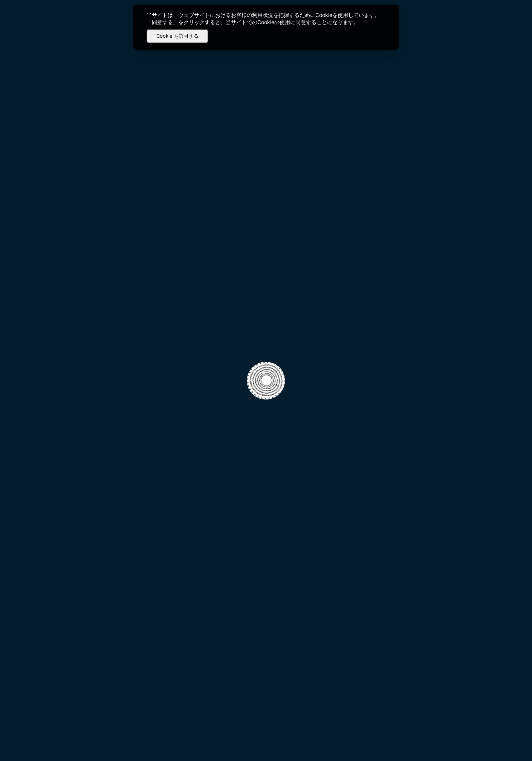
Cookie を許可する (177, 36)
